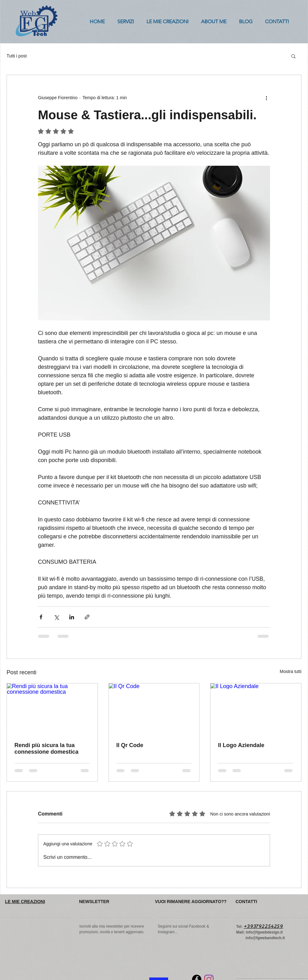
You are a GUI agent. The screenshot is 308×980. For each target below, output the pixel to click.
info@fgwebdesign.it (264, 932)
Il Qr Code (130, 745)
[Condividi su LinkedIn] (72, 617)
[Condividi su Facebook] (41, 617)
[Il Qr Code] (154, 709)
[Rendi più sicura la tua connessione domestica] (52, 709)
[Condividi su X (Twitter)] (56, 617)
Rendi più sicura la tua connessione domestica (46, 748)
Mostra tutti (291, 671)
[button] (293, 56)
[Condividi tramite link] (87, 617)
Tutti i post (17, 56)
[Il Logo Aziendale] (256, 709)
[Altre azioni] (266, 98)
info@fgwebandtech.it (265, 938)
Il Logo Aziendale (241, 745)
